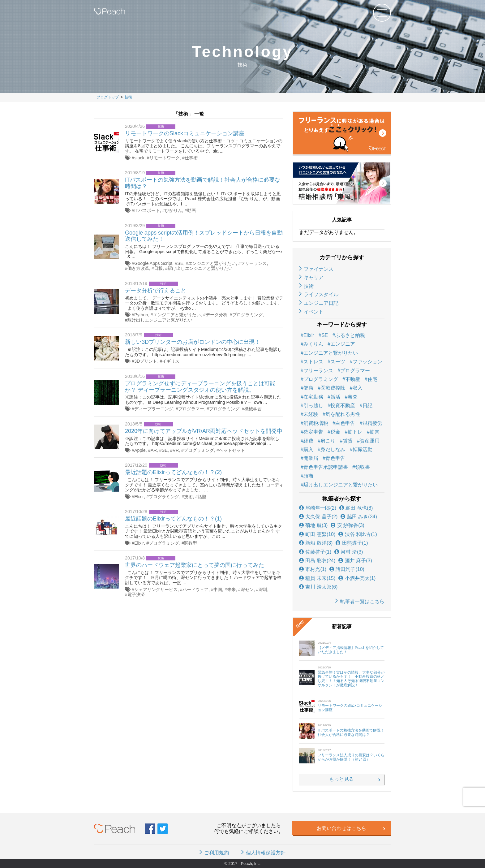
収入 (358, 388)
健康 (308, 388)
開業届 (311, 458)
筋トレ (355, 432)
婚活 (335, 397)
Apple (140, 450)
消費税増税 (316, 423)
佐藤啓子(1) (315, 552)
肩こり (328, 441)
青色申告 (335, 458)
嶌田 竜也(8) (356, 508)
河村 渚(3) (349, 552)
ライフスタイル (321, 294)
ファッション (367, 362)
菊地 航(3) (313, 525)
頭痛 (308, 476)
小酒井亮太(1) (357, 578)
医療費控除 (333, 388)
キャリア (314, 277)
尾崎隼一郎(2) (318, 508)
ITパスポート (147, 210)
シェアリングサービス (156, 589)
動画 (191, 210)
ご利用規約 (217, 853)
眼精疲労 (372, 423)
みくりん (313, 344)
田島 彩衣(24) (317, 561)
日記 (367, 406)
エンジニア (343, 344)
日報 (158, 268)
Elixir (139, 497)
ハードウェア (195, 589)
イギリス (171, 361)
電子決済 (136, 594)
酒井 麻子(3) (355, 561)
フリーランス (254, 263)
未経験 (311, 414)
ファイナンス (319, 269)
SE (180, 263)
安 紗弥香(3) (347, 525)
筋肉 (375, 432)
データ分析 (217, 315)
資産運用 (370, 441)
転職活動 (363, 449)
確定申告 (313, 432)
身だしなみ (333, 449)
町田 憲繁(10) (317, 534)
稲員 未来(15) (317, 578)
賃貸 (348, 441)
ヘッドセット (232, 450)
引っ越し (313, 406)
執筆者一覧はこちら (362, 601)
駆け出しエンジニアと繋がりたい (200, 268)
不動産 (353, 379)
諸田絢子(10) (347, 569)
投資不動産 (343, 406)
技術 (188, 497)
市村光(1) (313, 569)
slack (139, 158)
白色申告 (345, 423)
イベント (314, 312)
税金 (335, 432)
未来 (231, 589)
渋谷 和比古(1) (358, 534)
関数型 (191, 543)
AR (154, 450)
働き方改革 (138, 268)
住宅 (372, 379)
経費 (308, 441)
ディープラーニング (154, 409)
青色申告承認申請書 (326, 467)
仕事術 (191, 158)
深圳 (263, 589)
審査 (353, 397)
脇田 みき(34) (359, 517)
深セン (247, 589)
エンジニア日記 (321, 303)
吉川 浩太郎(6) (318, 587)
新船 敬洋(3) (316, 543)
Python (141, 315)
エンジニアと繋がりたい (212, 263)
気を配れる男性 (343, 414)
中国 (218, 589)
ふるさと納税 (350, 335)
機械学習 (253, 409)
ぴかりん (174, 210)
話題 (202, 497)
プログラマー (191, 409)
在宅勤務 (313, 397)
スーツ (338, 362)
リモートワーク (165, 158)
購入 (308, 449)
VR (176, 450)
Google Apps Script (153, 263)
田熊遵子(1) (352, 543)
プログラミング (247, 315)
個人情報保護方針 (266, 853)
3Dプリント (146, 361)
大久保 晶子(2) (318, 517)
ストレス (313, 362)
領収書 (363, 467)
